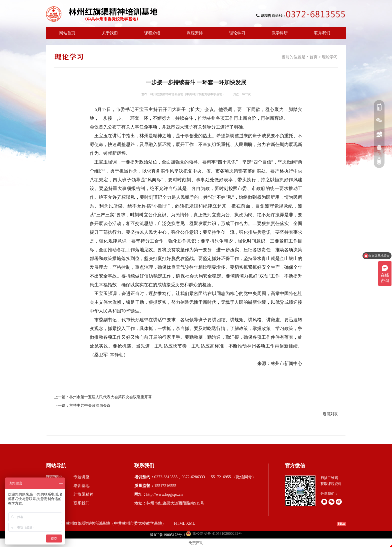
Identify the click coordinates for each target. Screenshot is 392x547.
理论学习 (237, 33)
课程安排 (193, 35)
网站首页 (67, 33)
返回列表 (330, 414)
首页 (313, 57)
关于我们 (108, 35)
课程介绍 (151, 35)
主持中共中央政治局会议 (90, 405)
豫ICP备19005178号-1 (168, 535)
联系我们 (322, 33)
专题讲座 (81, 477)
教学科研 (278, 35)
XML (191, 523)
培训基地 (81, 486)
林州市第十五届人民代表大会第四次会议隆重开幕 (110, 397)
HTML (180, 523)
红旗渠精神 (83, 494)
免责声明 (196, 543)
